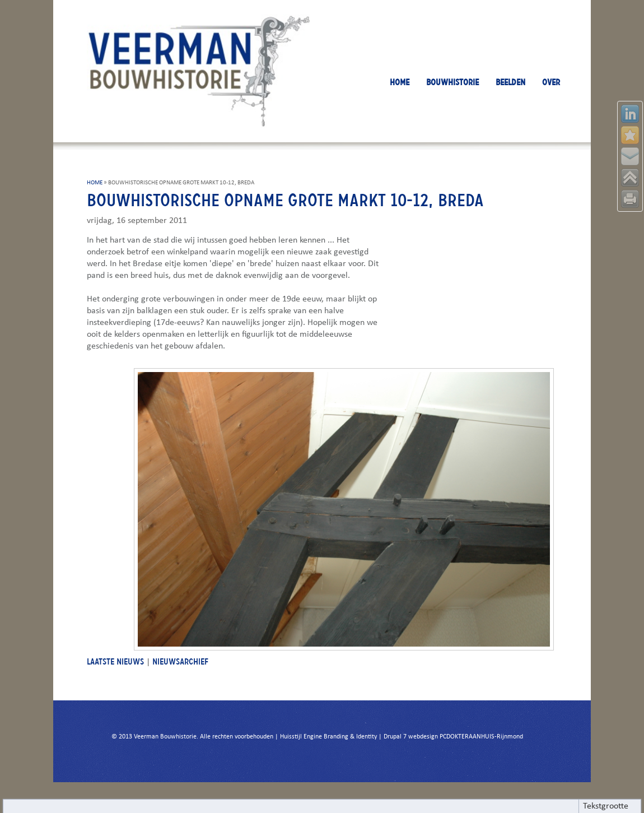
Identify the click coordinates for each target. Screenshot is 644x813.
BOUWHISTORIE (452, 82)
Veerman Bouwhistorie (165, 737)
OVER (551, 82)
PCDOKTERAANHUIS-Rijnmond (481, 737)
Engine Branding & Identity (340, 737)
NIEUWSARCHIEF (180, 661)
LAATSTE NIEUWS (115, 661)
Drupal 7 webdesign (411, 737)
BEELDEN (510, 82)
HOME (400, 82)
